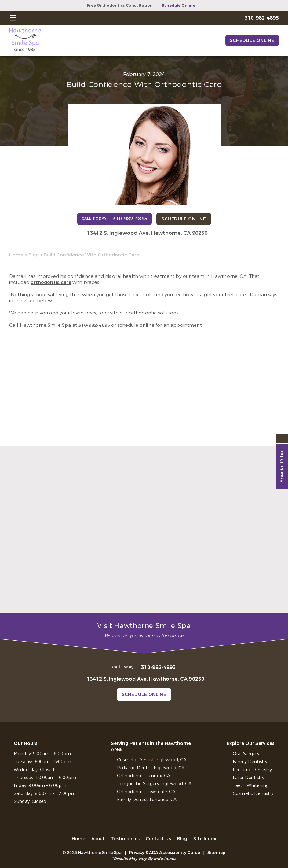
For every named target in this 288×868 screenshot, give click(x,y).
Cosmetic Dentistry (253, 794)
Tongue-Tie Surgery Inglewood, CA (154, 784)
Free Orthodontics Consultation (120, 6)
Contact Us (158, 839)
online (147, 325)
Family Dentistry (250, 762)
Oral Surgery (246, 754)
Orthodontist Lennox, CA (144, 776)
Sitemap (216, 853)
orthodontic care (51, 282)
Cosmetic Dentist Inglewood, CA (152, 760)
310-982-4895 (94, 325)
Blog (34, 255)
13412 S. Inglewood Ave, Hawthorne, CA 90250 (147, 233)
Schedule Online (179, 6)
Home (16, 255)
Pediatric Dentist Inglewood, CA (151, 768)
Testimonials (125, 839)
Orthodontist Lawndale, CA (146, 792)
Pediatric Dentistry (252, 770)
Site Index (205, 839)
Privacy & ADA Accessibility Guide (165, 853)
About (98, 839)
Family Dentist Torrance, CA (147, 800)
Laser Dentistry (248, 778)
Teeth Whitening (251, 786)
